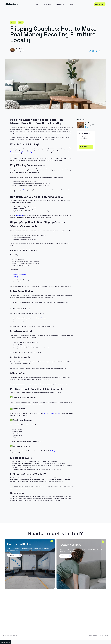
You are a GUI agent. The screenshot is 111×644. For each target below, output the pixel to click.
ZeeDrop (53, 451)
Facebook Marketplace (20, 274)
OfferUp (30, 152)
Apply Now (85, 147)
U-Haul (52, 413)
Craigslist (21, 152)
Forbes (25, 190)
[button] (37, 4)
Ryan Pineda (19, 215)
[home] (16, 4)
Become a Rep (100, 4)
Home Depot (46, 413)
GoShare (59, 413)
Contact (73, 4)
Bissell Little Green (41, 318)
